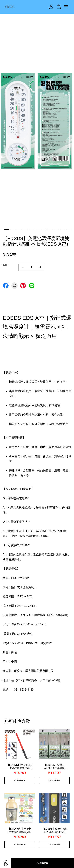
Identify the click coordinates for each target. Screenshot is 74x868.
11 (69, 230)
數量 (5, 265)
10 (63, 230)
